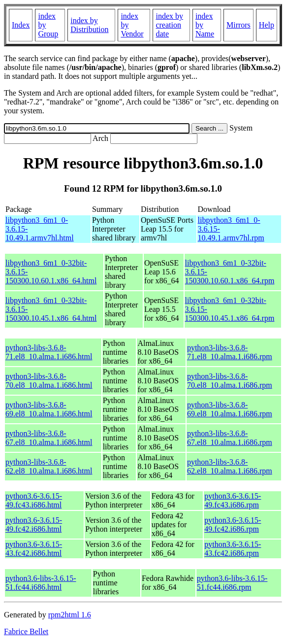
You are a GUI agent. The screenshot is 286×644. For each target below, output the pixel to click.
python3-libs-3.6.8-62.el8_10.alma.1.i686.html (49, 466)
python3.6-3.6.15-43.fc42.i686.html (34, 549)
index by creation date (169, 25)
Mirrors (238, 25)
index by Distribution (89, 25)
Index (21, 25)
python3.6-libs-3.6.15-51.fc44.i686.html (41, 583)
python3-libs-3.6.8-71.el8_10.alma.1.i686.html (49, 352)
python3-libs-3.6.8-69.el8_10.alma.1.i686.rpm (230, 409)
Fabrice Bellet (26, 631)
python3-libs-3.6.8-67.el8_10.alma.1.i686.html (49, 438)
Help (267, 25)
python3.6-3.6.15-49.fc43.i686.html (34, 500)
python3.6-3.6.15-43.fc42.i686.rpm (233, 549)
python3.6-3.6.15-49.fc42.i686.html (34, 525)
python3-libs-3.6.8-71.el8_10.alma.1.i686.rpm (230, 352)
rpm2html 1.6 (70, 615)
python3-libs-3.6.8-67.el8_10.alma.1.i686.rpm (230, 438)
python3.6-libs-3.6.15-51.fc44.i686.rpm (232, 583)
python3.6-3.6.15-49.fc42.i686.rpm (233, 525)
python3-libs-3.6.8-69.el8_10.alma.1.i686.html (49, 409)
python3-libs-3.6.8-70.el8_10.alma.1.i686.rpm (230, 381)
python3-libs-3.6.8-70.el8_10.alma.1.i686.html (49, 381)
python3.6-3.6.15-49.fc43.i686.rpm (233, 500)
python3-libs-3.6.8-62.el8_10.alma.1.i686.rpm (230, 466)
